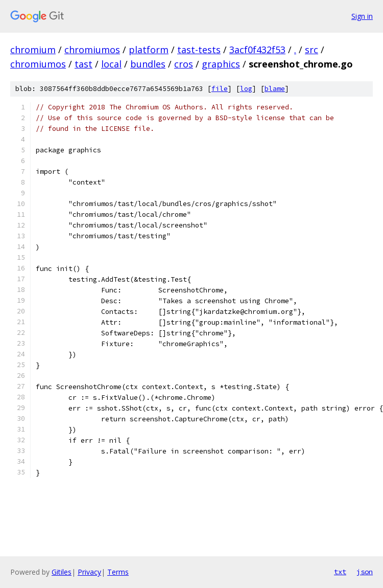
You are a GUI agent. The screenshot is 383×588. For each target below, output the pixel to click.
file (220, 89)
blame (275, 89)
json (365, 572)
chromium (33, 50)
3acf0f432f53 (257, 50)
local (111, 64)
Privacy (89, 572)
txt (340, 572)
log (246, 89)
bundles (148, 64)
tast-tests (199, 50)
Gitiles (62, 572)
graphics (221, 64)
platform (149, 50)
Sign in (362, 16)
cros (184, 64)
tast (83, 64)
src (312, 50)
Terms (118, 572)
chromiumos (92, 50)
